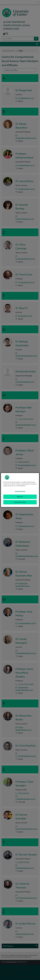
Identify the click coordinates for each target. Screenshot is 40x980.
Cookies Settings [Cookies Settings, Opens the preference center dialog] (20, 491)
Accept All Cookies (20, 502)
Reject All (20, 497)
